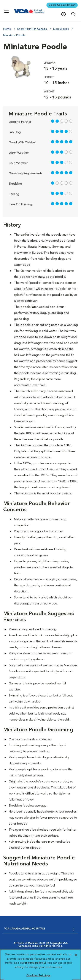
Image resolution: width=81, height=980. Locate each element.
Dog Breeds (61, 29)
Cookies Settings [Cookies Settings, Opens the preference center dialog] (38, 976)
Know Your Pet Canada (32, 29)
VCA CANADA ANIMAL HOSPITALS (25, 929)
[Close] (76, 955)
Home (7, 29)
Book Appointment (62, 5)
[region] (40, 965)
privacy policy (35, 963)
